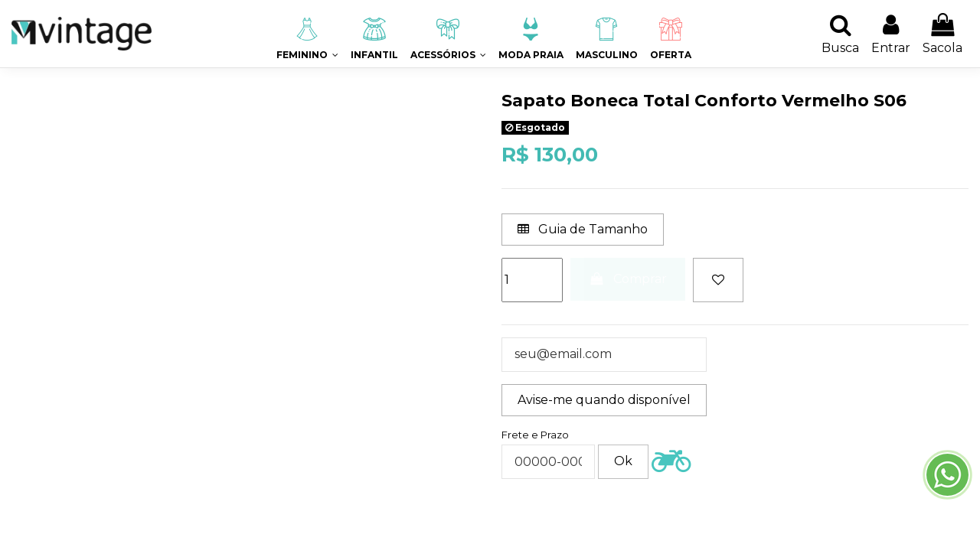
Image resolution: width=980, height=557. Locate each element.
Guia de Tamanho (583, 229)
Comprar (628, 279)
